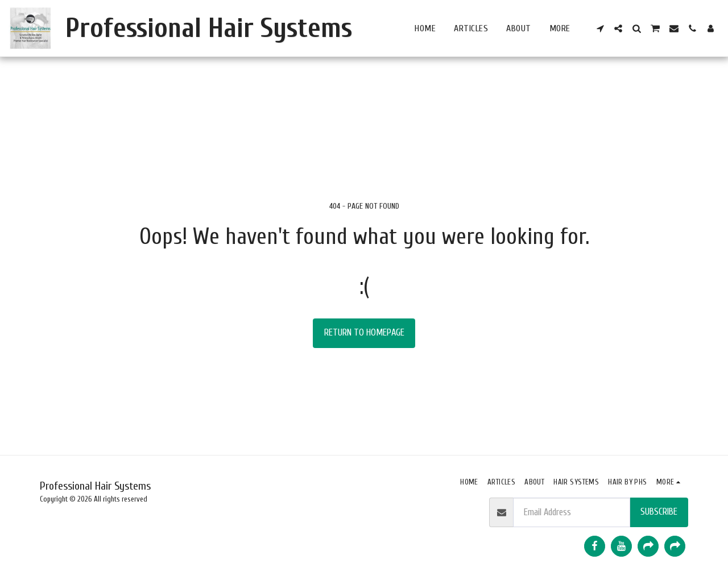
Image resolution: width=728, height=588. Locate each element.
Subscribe (659, 512)
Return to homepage (364, 332)
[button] (600, 28)
